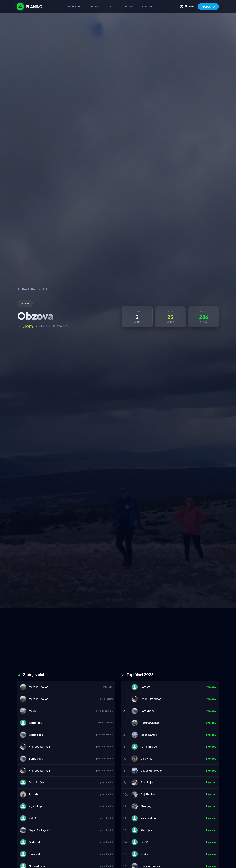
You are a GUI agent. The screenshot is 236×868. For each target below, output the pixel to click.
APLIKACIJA (208, 7)
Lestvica (129, 6)
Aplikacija (96, 6)
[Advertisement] (118, 641)
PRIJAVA (187, 7)
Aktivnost (75, 6)
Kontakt (148, 6)
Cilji (113, 6)
